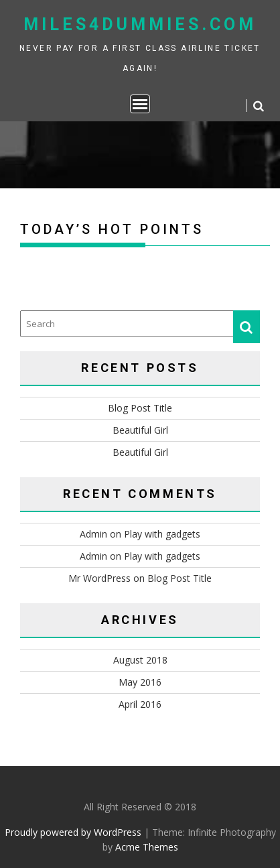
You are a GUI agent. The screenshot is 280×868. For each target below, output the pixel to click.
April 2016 (140, 704)
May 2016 (140, 682)
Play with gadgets (162, 534)
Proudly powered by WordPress (73, 832)
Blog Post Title (140, 408)
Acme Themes (147, 847)
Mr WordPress (99, 578)
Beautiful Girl (140, 430)
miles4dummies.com (140, 24)
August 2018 (140, 660)
